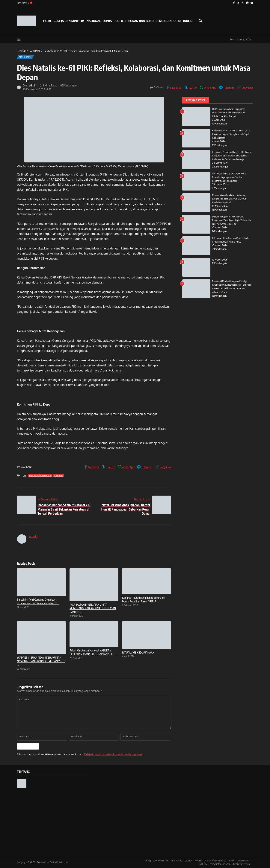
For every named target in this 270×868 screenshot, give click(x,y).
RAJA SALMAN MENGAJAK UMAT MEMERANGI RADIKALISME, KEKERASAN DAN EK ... (93, 608)
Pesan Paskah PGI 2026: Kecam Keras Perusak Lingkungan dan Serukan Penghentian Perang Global (230, 177)
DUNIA (107, 21)
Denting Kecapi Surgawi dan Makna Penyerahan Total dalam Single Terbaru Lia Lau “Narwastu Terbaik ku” (232, 220)
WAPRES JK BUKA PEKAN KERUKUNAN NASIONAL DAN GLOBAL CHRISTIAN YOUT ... (41, 661)
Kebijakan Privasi (242, 864)
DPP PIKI (59, 475)
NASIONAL (94, 21)
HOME (48, 21)
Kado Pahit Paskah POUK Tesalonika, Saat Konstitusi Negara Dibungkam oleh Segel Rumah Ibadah (232, 134)
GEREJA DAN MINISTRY (69, 21)
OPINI (177, 21)
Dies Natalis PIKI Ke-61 (40, 475)
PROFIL (119, 21)
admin (33, 85)
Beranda (22, 51)
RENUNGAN (164, 21)
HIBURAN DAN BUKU (139, 21)
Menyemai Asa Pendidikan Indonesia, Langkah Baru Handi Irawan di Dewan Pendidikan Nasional (230, 199)
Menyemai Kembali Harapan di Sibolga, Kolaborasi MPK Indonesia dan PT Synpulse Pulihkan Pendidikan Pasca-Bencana (232, 285)
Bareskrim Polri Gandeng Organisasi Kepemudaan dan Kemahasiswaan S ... (38, 601)
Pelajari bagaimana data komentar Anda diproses (113, 754)
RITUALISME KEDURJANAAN (138, 652)
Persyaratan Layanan (220, 864)
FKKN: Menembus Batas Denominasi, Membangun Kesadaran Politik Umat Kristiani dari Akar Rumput (230, 113)
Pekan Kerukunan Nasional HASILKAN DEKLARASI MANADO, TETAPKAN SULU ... (93, 652)
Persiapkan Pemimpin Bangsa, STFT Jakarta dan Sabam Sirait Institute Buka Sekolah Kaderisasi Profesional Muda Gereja (232, 156)
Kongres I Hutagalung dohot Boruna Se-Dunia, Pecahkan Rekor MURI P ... (144, 599)
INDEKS (188, 21)
